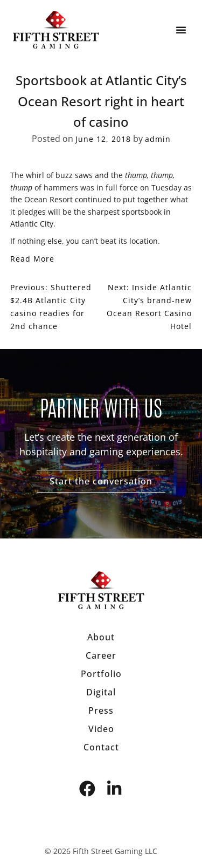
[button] (181, 30)
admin (158, 139)
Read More (32, 259)
